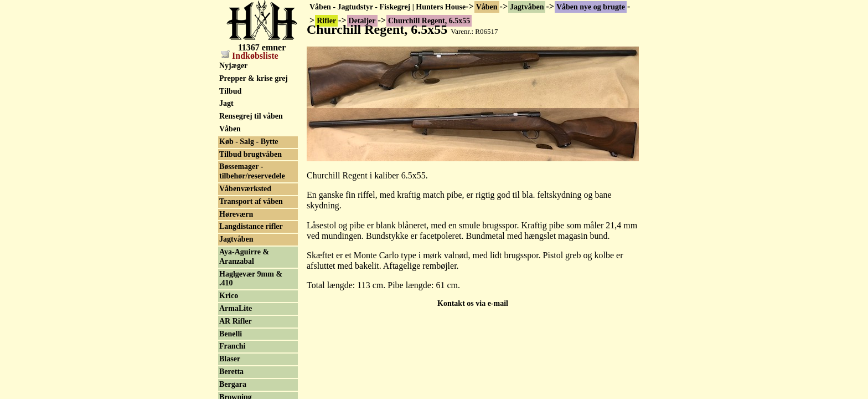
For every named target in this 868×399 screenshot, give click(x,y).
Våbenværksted (245, 189)
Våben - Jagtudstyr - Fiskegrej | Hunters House (387, 7)
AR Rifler (236, 321)
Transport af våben (251, 201)
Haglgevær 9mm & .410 (251, 279)
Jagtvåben (527, 7)
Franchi (232, 346)
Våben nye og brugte (591, 7)
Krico (229, 296)
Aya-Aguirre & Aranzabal (244, 257)
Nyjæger (233, 66)
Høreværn (236, 214)
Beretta (231, 372)
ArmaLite (236, 308)
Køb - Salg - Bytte (249, 142)
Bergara (233, 384)
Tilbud (230, 91)
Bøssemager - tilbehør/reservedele (252, 171)
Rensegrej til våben (251, 116)
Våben (487, 7)
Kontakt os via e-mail (473, 303)
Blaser (230, 359)
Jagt (226, 103)
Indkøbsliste (250, 56)
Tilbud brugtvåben (250, 154)
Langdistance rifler (251, 226)
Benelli (231, 334)
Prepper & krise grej (254, 78)
